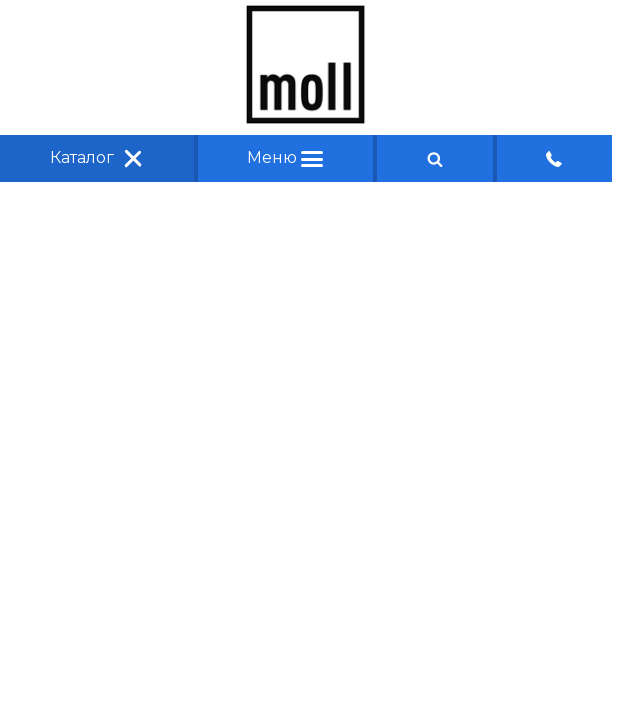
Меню (285, 157)
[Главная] (306, 118)
